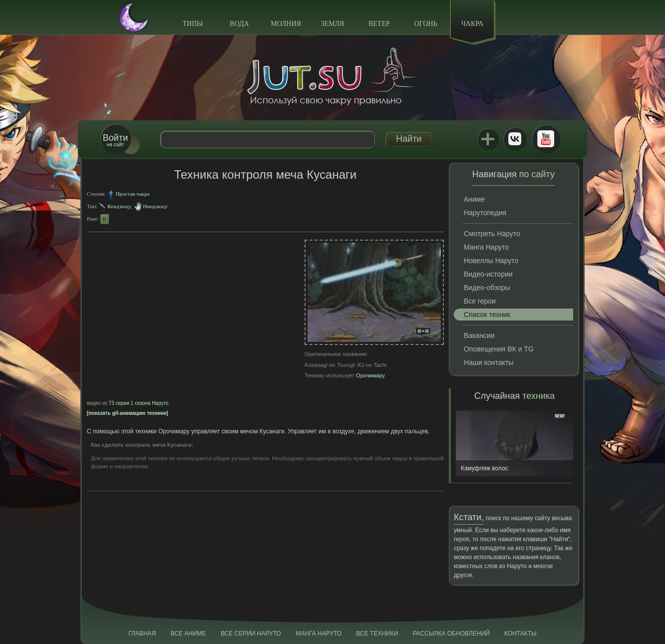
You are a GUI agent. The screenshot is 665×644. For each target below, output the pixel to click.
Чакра (473, 24)
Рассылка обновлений (451, 634)
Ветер (379, 24)
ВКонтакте (515, 139)
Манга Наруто (486, 247)
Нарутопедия (485, 213)
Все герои (480, 301)
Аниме (474, 199)
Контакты (520, 634)
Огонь (426, 24)
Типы (192, 24)
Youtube (546, 139)
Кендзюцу (119, 206)
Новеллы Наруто (491, 261)
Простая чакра (132, 194)
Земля (333, 24)
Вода (239, 24)
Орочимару (370, 375)
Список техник (487, 315)
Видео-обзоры (487, 288)
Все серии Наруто (251, 634)
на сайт (115, 140)
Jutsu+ (488, 139)
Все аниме (188, 634)
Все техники (377, 634)
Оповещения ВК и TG (499, 349)
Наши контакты (489, 362)
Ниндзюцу (155, 206)
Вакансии (479, 335)
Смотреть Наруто (492, 234)
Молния (286, 24)
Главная (142, 634)
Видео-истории (488, 274)
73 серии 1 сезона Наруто (139, 403)
